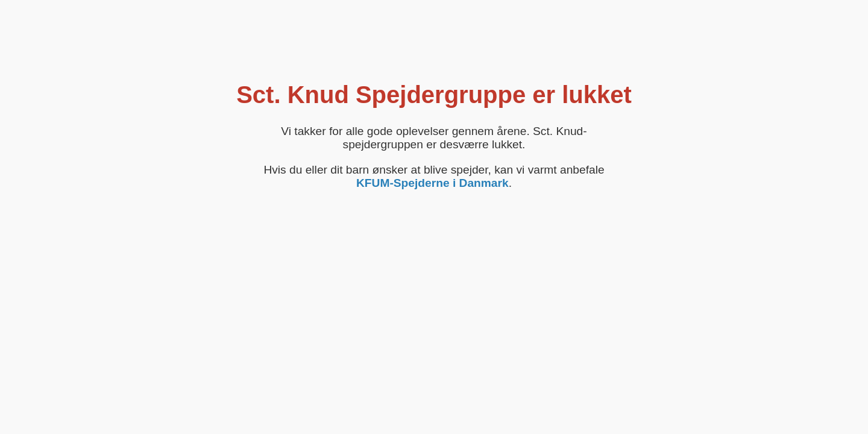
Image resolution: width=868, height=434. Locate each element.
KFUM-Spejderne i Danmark (432, 183)
